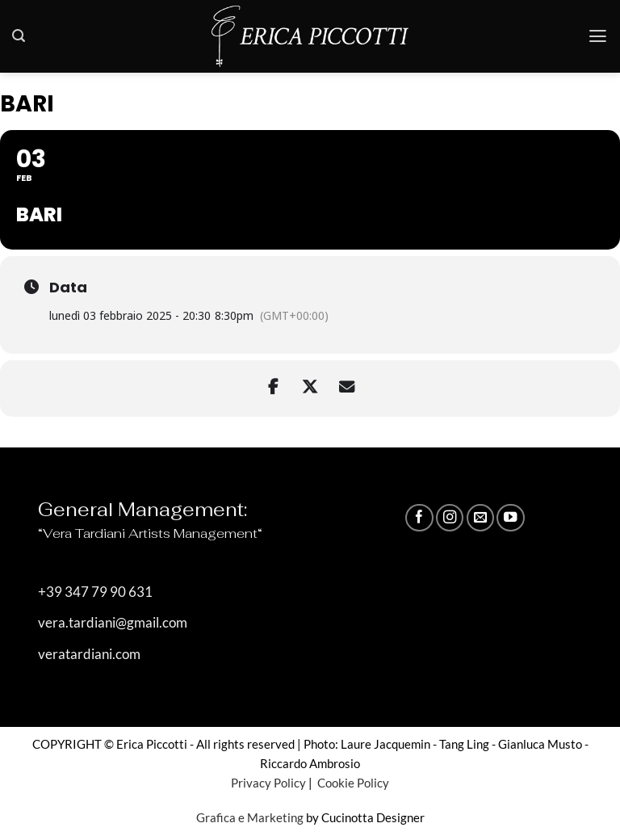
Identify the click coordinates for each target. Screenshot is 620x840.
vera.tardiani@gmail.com (113, 624)
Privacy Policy (268, 783)
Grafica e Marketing (250, 817)
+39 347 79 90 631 (95, 592)
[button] (19, 36)
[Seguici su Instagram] (450, 518)
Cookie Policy (352, 783)
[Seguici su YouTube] (510, 518)
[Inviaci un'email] (480, 518)
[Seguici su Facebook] (419, 518)
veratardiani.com (89, 654)
